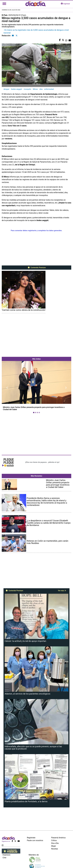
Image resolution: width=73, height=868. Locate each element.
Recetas (55, 849)
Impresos (6, 855)
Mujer (54, 846)
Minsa (35, 89)
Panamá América (58, 838)
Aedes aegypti (16, 89)
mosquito (27, 89)
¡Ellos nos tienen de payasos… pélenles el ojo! (42, 462)
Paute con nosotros (35, 840)
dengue (6, 89)
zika (41, 89)
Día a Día (55, 843)
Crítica (54, 840)
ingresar (65, 4)
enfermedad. (49, 89)
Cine (4, 858)
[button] (7, 388)
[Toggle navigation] (4, 4)
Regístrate (31, 838)
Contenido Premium (37, 268)
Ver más (62, 591)
